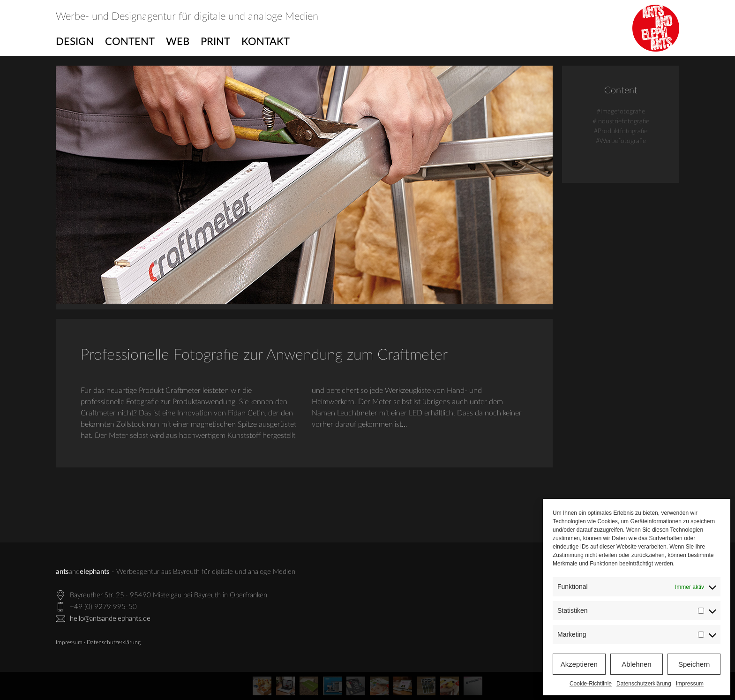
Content (130, 42)
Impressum (690, 684)
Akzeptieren (579, 664)
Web (178, 42)
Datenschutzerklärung (644, 684)
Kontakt (266, 42)
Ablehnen (636, 664)
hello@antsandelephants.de (110, 619)
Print (215, 42)
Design (75, 42)
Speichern (694, 664)
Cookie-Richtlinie (591, 684)
